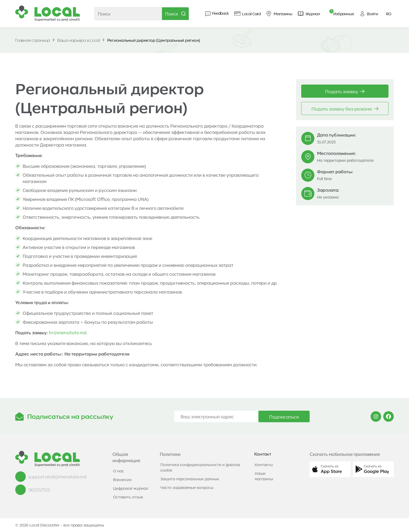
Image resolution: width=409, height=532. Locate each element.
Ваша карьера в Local (79, 40)
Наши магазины (264, 476)
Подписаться (284, 416)
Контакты (264, 465)
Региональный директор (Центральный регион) (154, 40)
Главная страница (33, 40)
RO (389, 14)
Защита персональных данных (190, 479)
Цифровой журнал (131, 488)
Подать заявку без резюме (345, 108)
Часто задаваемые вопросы (187, 487)
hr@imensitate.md (68, 332)
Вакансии (122, 479)
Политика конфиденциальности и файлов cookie (200, 467)
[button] (330, 469)
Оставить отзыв (128, 497)
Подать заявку (345, 91)
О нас (119, 471)
